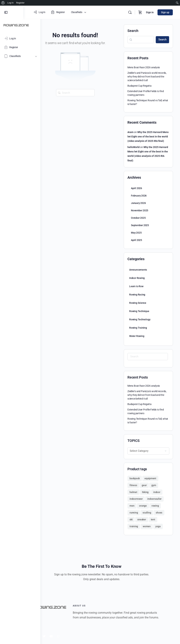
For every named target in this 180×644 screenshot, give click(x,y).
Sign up (165, 12)
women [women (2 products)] (147, 526)
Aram (130, 132)
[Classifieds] (20, 56)
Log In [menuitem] (10, 3)
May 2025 (136, 233)
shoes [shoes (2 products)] (159, 513)
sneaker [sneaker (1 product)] (142, 519)
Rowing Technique (139, 311)
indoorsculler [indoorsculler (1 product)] (154, 499)
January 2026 (138, 203)
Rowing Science (138, 303)
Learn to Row (136, 286)
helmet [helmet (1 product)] (133, 492)
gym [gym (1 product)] (154, 485)
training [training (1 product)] (134, 526)
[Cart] (140, 12)
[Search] (130, 12)
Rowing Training (138, 328)
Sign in (150, 12)
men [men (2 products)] (132, 506)
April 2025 (136, 240)
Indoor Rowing (137, 278)
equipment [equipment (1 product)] (150, 478)
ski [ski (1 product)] (131, 519)
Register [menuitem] (20, 3)
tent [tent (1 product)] (153, 519)
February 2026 (139, 196)
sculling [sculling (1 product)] (147, 513)
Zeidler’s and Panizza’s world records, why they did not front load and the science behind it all (147, 77)
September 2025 (140, 225)
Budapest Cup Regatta (139, 86)
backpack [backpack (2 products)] (135, 478)
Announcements (138, 270)
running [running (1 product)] (134, 513)
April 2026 (136, 188)
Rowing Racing (137, 295)
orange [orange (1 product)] (143, 506)
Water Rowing (137, 336)
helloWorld (134, 147)
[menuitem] (3, 3)
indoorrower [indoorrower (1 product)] (136, 499)
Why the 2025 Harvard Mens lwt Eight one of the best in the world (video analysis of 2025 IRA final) (148, 137)
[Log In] (20, 38)
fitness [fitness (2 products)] (133, 485)
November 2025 (140, 210)
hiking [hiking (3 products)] (145, 492)
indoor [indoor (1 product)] (157, 492)
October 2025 (138, 218)
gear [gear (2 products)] (144, 485)
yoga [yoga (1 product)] (158, 526)
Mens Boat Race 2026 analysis (144, 67)
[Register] (20, 47)
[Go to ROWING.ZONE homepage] (16, 25)
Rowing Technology (140, 319)
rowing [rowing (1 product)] (155, 506)
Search (133, 31)
